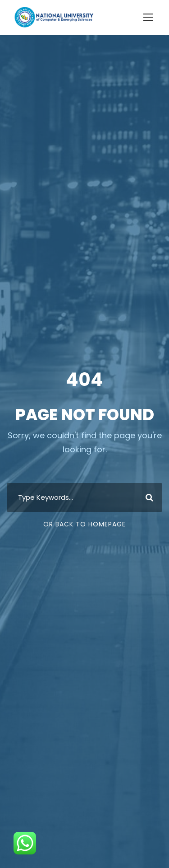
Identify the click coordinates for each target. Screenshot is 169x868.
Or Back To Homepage (84, 524)
